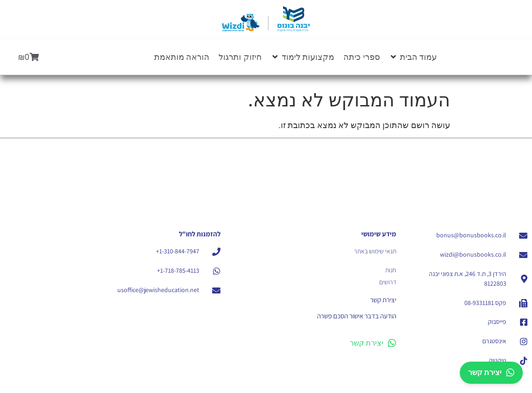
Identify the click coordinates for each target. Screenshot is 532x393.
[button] (413, 57)
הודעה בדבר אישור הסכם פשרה (357, 316)
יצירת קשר (373, 343)
